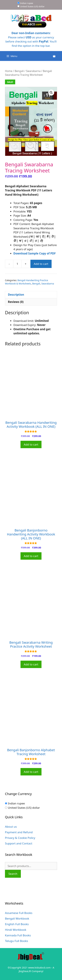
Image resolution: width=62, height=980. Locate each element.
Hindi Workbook (16, 930)
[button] (51, 93)
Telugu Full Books (17, 941)
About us (11, 827)
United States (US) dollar (32, 6)
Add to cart (41, 264)
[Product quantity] (17, 264)
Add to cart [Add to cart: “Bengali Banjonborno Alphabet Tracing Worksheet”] (31, 772)
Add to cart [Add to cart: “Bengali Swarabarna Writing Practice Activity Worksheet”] (31, 664)
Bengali (19, 71)
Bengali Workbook (17, 918)
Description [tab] (16, 295)
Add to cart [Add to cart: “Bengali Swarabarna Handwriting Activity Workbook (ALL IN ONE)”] (31, 444)
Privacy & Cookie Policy (20, 838)
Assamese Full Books (19, 913)
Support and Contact (19, 843)
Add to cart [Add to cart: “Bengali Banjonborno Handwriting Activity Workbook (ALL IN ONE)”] (31, 556)
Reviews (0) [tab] (16, 302)
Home (9, 71)
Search (13, 874)
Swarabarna (33, 71)
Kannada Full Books (18, 935)
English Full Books (17, 924)
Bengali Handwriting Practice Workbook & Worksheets (27, 282)
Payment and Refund (19, 832)
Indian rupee (27, 3)
